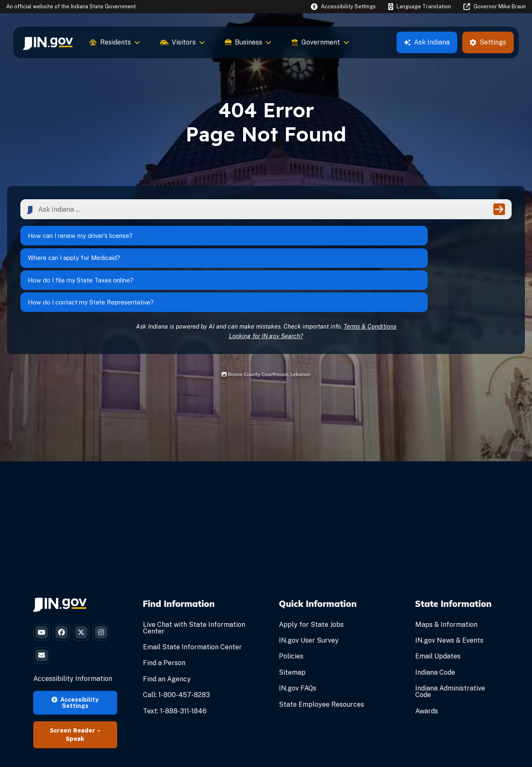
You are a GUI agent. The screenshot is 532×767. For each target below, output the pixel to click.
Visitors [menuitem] (182, 42)
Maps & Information (446, 572)
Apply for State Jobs (311, 572)
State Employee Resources (321, 652)
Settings (488, 42)
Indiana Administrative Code (450, 639)
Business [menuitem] (248, 42)
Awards (427, 658)
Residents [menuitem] (115, 42)
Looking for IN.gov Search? (266, 283)
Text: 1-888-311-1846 (175, 658)
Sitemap (292, 620)
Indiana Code (435, 620)
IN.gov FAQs (298, 636)
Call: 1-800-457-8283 (176, 642)
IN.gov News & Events (449, 588)
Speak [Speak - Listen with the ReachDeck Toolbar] (75, 695)
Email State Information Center (192, 595)
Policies (291, 604)
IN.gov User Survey (309, 588)
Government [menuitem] (320, 42)
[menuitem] (48, 42)
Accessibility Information (73, 635)
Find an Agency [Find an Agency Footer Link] (167, 627)
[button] (343, 6)
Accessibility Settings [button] (75, 658)
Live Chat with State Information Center (194, 575)
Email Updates (438, 604)
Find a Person (164, 610)
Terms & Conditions (370, 273)
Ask (427, 42)
